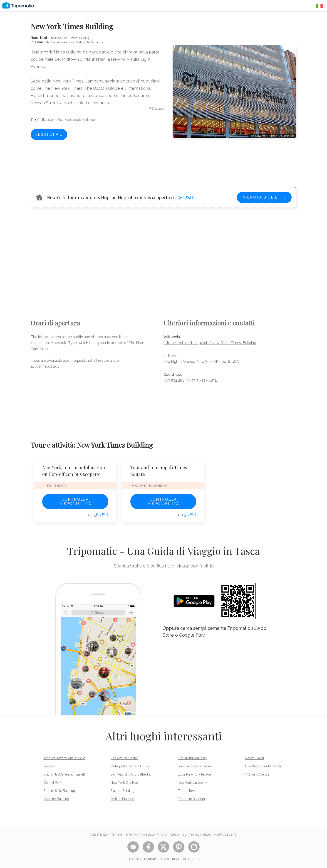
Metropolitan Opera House (130, 766)
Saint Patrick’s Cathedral (195, 766)
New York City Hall (124, 783)
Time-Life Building (191, 799)
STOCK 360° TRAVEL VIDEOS (191, 835)
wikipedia (156, 109)
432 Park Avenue (257, 774)
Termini (117, 835)
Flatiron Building (123, 791)
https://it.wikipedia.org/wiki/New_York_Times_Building (210, 343)
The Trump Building (192, 758)
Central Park (52, 783)
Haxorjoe (289, 136)
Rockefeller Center (124, 758)
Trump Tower (188, 791)
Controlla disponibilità (75, 502)
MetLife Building (122, 799)
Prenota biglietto (264, 197)
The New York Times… (264, 136)
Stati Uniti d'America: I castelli (65, 774)
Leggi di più (49, 135)
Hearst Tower (255, 758)
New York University (192, 783)
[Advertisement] (234, 158)
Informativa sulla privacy (147, 835)
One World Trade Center (263, 766)
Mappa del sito (225, 835)
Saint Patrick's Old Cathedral (131, 774)
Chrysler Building (56, 799)
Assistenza (99, 835)
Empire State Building (59, 791)
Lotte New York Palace (194, 774)
